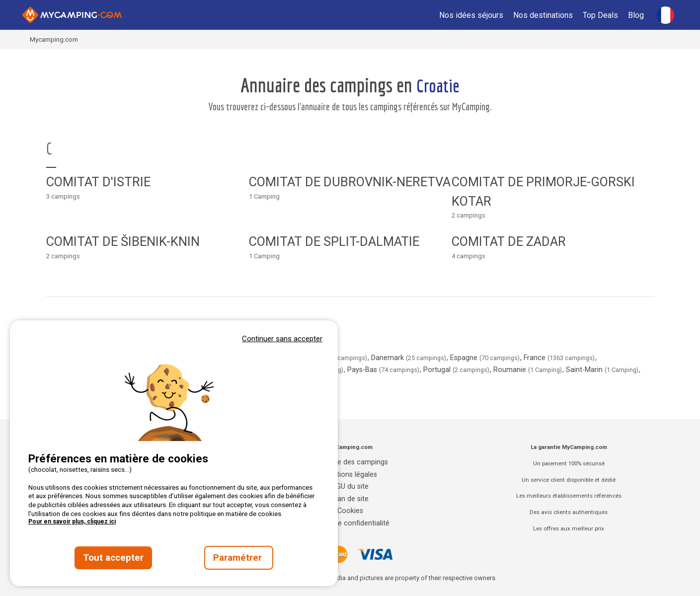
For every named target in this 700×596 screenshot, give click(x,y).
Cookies (350, 511)
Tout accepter (113, 558)
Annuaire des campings (350, 462)
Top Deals (600, 15)
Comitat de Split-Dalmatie (334, 241)
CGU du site (350, 486)
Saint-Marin (603, 370)
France (560, 358)
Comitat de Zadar (509, 241)
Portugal (457, 370)
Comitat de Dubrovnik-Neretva (350, 182)
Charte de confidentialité (350, 523)
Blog (636, 15)
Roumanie (529, 370)
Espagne (486, 358)
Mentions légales (350, 475)
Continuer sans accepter (282, 339)
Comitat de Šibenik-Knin (123, 241)
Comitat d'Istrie (98, 182)
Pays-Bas (384, 370)
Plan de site (350, 499)
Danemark (410, 358)
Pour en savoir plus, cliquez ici (72, 521)
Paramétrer (239, 558)
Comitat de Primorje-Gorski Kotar (543, 191)
